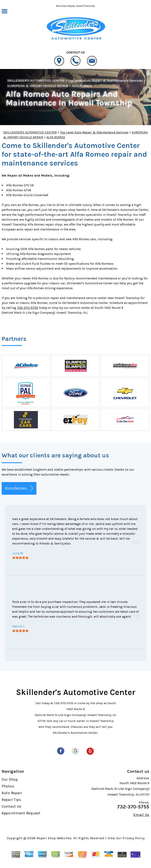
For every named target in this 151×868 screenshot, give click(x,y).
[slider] (20, 558)
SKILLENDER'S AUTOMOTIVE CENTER (36, 80)
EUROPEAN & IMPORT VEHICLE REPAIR (38, 86)
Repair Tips (11, 800)
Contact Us (12, 806)
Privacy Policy (134, 838)
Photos (8, 786)
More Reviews (19, 488)
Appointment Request (21, 813)
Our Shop (10, 779)
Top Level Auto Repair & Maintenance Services (105, 80)
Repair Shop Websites (54, 838)
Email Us (141, 815)
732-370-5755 (28, 308)
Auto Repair (12, 793)
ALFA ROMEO (82, 86)
